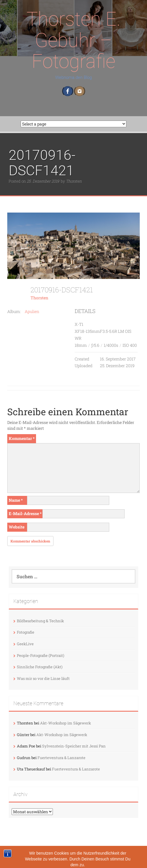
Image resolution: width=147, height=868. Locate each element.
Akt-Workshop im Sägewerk (66, 723)
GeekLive (25, 644)
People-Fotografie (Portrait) (41, 655)
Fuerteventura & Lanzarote (61, 758)
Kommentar (22, 438)
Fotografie (26, 632)
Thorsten (74, 181)
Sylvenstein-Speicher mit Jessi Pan (74, 746)
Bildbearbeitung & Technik (40, 621)
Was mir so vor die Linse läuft (43, 678)
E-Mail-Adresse (25, 513)
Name (16, 500)
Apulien (32, 311)
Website (17, 527)
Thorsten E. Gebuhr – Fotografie (73, 40)
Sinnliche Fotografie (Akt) (40, 667)
